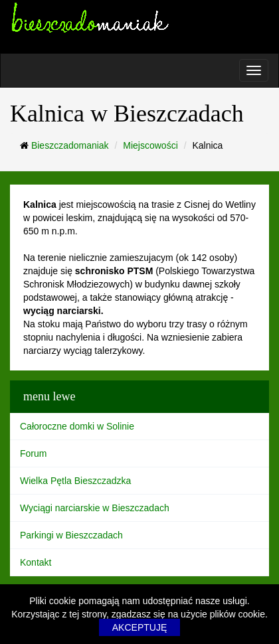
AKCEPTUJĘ (139, 627)
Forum (33, 453)
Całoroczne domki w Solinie (77, 426)
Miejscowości (150, 145)
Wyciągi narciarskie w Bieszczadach (95, 508)
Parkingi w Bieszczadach (71, 535)
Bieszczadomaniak (70, 145)
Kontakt (36, 562)
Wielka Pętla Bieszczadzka (75, 481)
